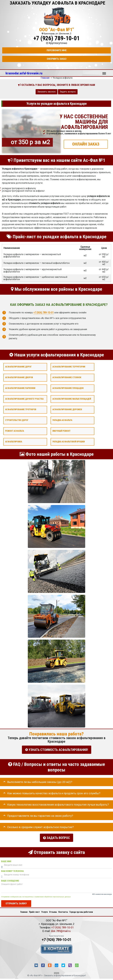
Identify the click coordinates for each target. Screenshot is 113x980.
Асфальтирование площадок (68, 388)
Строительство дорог (17, 420)
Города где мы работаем (81, 911)
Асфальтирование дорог (18, 367)
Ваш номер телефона (12, 870)
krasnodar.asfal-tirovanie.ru (24, 73)
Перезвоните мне (57, 50)
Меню (104, 72)
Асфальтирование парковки (20, 388)
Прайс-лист (34, 911)
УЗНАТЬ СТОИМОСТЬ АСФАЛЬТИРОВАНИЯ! (57, 750)
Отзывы (53, 911)
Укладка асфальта (62, 420)
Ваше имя (6, 860)
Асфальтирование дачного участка (24, 399)
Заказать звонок (46, 92)
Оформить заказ (57, 59)
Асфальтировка (14, 442)
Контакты (63, 911)
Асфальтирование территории (69, 367)
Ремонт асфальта (15, 431)
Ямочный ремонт (61, 431)
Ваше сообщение (10, 880)
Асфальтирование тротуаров (21, 410)
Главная (24, 911)
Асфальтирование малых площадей (72, 399)
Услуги (45, 911)
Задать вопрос (68, 92)
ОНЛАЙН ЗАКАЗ (86, 144)
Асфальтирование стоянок (67, 377)
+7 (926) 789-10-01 (56, 38)
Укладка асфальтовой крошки (69, 442)
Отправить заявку (16, 902)
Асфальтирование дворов (19, 377)
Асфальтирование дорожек (67, 410)
